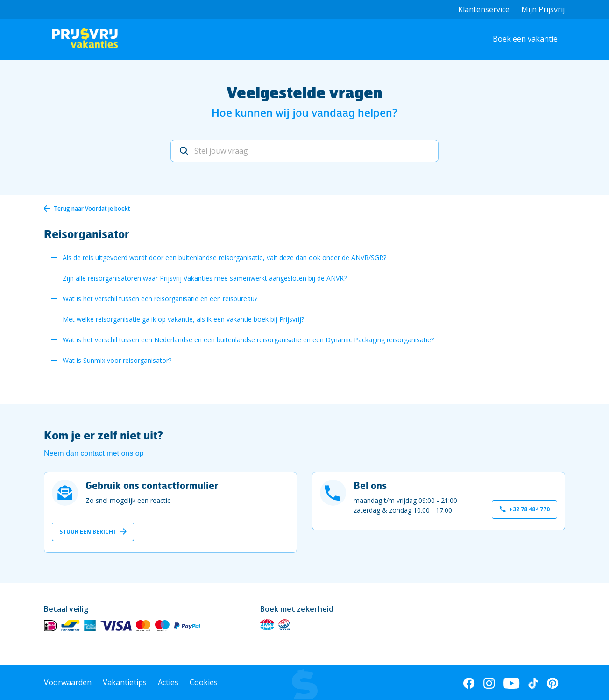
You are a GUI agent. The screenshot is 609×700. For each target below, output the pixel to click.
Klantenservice (484, 9)
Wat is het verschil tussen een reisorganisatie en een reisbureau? (160, 299)
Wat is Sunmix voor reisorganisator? (117, 360)
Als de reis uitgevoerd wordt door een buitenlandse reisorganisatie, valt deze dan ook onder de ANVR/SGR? (224, 258)
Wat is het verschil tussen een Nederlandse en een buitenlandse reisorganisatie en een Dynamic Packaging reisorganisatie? (248, 340)
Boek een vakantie (525, 39)
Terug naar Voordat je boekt (92, 209)
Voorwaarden (68, 682)
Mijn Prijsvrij (543, 9)
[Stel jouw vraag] (304, 151)
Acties (168, 682)
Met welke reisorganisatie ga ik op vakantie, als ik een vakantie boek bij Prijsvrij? (183, 319)
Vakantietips (125, 682)
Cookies (204, 682)
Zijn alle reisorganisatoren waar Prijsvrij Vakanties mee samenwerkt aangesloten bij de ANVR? (205, 278)
